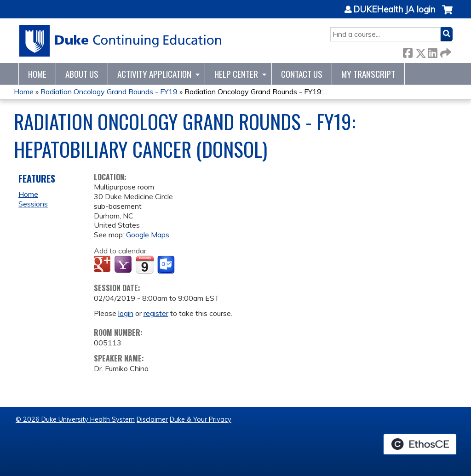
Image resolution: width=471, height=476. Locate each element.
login (126, 313)
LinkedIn (432, 51)
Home (37, 74)
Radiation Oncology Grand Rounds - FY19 (109, 92)
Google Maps (148, 235)
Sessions (33, 204)
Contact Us (302, 74)
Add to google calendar (103, 265)
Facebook (408, 51)
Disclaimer (152, 419)
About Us (82, 74)
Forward (445, 51)
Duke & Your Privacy (201, 419)
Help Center (236, 74)
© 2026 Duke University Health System (75, 419)
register (156, 313)
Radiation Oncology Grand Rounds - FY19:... (256, 92)
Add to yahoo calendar (124, 265)
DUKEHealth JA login (394, 10)
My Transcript (368, 74)
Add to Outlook (167, 265)
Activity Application (154, 74)
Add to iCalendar (145, 264)
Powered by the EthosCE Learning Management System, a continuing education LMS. (420, 444)
